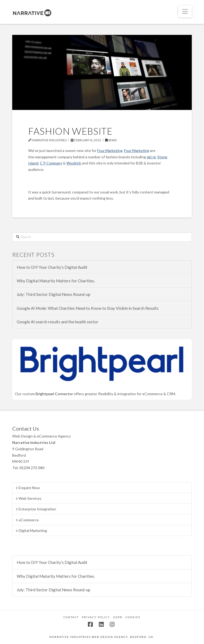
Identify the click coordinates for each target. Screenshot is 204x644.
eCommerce (27, 520)
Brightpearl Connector (54, 394)
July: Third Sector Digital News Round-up (54, 294)
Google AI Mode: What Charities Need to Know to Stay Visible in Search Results (88, 308)
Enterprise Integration (36, 509)
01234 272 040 (32, 468)
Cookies (133, 617)
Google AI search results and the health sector (58, 322)
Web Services (29, 498)
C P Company (51, 163)
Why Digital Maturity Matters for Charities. (56, 281)
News (111, 140)
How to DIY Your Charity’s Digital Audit (52, 267)
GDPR (118, 617)
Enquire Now (28, 488)
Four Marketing (110, 150)
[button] (185, 11)
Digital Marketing (31, 531)
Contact (71, 617)
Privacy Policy (96, 617)
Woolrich (74, 163)
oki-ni (151, 157)
